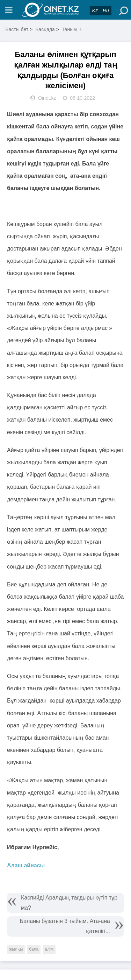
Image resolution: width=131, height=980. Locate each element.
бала (34, 949)
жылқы (16, 949)
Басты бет (17, 29)
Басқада (45, 29)
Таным (69, 29)
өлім (49, 949)
